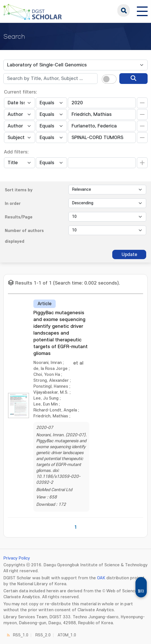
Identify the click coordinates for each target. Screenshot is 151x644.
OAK (101, 578)
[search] (133, 79)
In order (13, 204)
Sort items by (19, 190)
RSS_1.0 (21, 635)
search (124, 10)
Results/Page (19, 217)
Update (129, 255)
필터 (141, 591)
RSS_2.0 (43, 635)
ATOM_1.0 (67, 635)
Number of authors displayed (24, 236)
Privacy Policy (17, 558)
